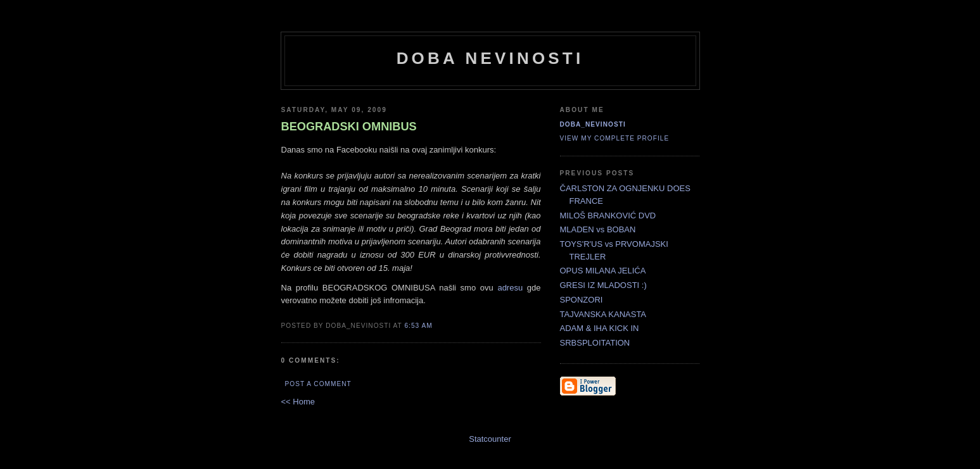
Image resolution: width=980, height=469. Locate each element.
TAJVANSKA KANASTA (603, 314)
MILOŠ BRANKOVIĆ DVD (608, 216)
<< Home (298, 402)
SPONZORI (582, 300)
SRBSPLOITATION (595, 343)
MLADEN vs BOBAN (598, 229)
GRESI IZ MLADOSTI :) (603, 285)
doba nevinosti (490, 58)
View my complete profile (615, 138)
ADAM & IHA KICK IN (600, 328)
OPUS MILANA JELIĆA (603, 271)
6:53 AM (418, 326)
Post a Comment (318, 384)
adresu (510, 288)
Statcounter (490, 439)
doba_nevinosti (593, 124)
